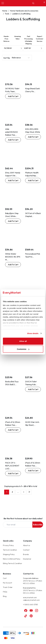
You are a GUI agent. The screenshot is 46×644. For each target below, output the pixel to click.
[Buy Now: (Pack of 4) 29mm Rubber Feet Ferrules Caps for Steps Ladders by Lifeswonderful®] (13, 430)
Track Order (8, 587)
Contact (26, 550)
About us (26, 545)
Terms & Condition (10, 550)
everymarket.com (30, 597)
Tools (7, 14)
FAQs (5, 592)
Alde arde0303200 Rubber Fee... (11, 132)
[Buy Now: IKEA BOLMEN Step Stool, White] (33, 137)
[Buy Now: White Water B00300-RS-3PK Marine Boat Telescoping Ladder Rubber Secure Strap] (13, 265)
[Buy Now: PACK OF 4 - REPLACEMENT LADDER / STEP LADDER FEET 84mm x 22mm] (13, 473)
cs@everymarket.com (31, 600)
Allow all (23, 341)
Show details (33, 333)
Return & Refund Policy (12, 559)
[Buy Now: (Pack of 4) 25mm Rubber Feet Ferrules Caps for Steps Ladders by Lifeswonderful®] (33, 471)
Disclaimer (27, 559)
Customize (23, 349)
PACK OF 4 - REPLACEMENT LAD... (12, 466)
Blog (5, 596)
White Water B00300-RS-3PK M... (13, 257)
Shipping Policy (9, 554)
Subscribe (38, 525)
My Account (7, 583)
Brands (26, 554)
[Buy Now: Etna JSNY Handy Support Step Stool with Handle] (13, 180)
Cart (5, 578)
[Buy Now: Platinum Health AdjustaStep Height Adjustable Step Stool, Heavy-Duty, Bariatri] (33, 180)
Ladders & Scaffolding (21, 14)
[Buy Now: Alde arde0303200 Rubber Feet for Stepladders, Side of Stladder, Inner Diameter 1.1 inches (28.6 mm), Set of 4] (13, 140)
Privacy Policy (8, 545)
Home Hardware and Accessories (24, 11)
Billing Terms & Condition (12, 563)
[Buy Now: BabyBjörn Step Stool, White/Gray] (13, 221)
